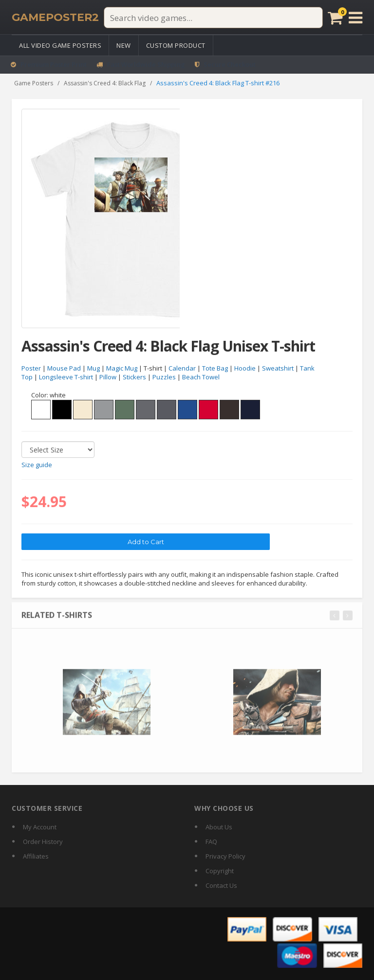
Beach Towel (201, 377)
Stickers (134, 377)
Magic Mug (122, 368)
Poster (31, 368)
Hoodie (245, 368)
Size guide (37, 465)
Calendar (182, 368)
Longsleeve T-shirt (66, 377)
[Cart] (335, 18)
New (124, 45)
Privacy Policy (225, 856)
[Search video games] (213, 18)
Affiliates (36, 856)
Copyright (220, 871)
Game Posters (34, 83)
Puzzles (164, 377)
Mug (93, 368)
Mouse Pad (64, 368)
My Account (40, 827)
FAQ (211, 842)
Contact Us (221, 885)
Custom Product (176, 45)
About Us (219, 827)
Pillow (108, 377)
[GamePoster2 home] (55, 18)
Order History (43, 842)
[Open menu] (355, 18)
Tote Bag (215, 368)
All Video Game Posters (60, 45)
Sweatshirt (278, 368)
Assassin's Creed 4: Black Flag (105, 83)
